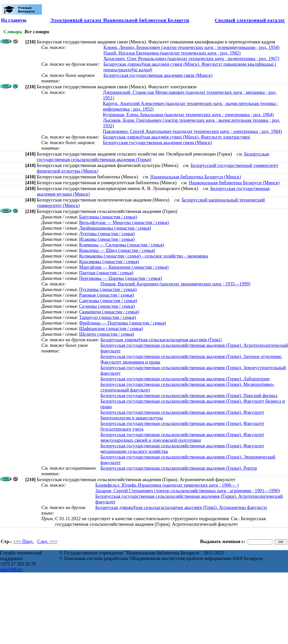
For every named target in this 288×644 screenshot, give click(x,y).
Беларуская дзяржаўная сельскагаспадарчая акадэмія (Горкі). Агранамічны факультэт (181, 507)
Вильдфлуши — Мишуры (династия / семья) (124, 222)
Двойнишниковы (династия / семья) (115, 228)
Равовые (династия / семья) (106, 295)
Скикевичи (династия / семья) (109, 312)
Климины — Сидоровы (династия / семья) (122, 245)
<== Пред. (23, 541)
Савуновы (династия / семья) (108, 301)
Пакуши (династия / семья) (106, 273)
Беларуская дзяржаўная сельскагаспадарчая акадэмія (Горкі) (161, 340)
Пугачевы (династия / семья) (108, 289)
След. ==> (47, 541)
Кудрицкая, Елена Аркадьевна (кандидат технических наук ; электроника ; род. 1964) (188, 115)
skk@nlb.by (11, 570)
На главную (14, 20)
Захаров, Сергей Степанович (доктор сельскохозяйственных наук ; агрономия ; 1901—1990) (188, 491)
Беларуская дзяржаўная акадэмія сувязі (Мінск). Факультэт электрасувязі (177, 137)
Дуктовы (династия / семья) (107, 234)
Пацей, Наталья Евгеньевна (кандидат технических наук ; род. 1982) (172, 53)
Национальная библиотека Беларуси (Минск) (196, 177)
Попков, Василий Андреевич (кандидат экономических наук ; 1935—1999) (175, 284)
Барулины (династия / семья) (108, 217)
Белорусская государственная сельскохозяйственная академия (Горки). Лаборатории (185, 379)
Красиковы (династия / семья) (109, 261)
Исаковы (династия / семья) (107, 239)
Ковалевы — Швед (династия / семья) (117, 250)
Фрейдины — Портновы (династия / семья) (123, 323)
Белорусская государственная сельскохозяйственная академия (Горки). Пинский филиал (189, 395)
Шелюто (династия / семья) (107, 334)
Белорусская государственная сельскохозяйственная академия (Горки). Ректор (179, 468)
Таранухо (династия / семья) (107, 317)
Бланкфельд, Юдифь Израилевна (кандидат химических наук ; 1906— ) (167, 485)
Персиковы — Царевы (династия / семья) (121, 278)
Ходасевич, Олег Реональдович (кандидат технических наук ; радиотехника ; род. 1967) (191, 58)
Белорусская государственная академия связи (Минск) (158, 75)
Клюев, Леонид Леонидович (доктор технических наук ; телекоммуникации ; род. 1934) (191, 47)
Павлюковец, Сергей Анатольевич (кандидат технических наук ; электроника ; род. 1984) (192, 131)
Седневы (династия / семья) (107, 306)
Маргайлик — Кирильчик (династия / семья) (124, 267)
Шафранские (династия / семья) (111, 328)
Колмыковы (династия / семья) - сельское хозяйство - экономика (144, 256)
